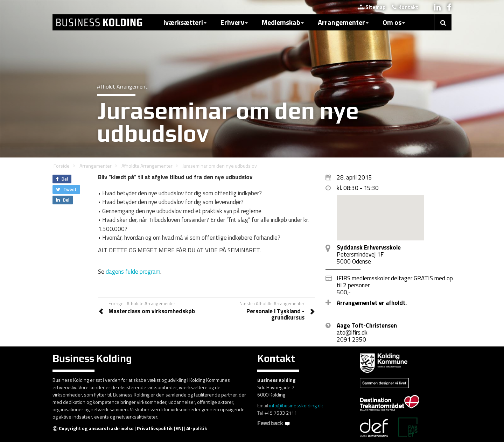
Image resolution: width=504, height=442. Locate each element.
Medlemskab (283, 22)
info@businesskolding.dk (296, 405)
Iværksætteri (185, 22)
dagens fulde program (133, 272)
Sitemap (372, 7)
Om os (394, 22)
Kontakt (405, 7)
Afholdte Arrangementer (147, 166)
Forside (62, 166)
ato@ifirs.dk (352, 332)
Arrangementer (343, 22)
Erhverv (234, 22)
